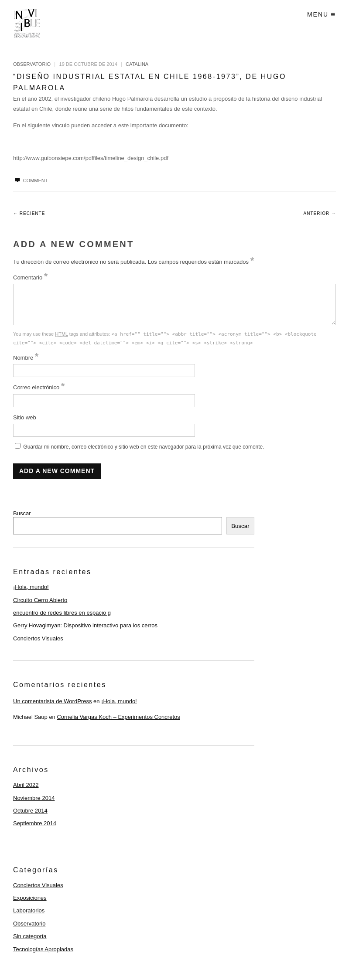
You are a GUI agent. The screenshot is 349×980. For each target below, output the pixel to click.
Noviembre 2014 (34, 798)
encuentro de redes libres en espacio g (62, 613)
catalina (137, 64)
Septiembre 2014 (35, 823)
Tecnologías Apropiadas (43, 949)
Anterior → (320, 213)
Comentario (30, 277)
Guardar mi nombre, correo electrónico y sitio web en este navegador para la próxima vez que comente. (144, 447)
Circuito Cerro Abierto (40, 600)
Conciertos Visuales (38, 638)
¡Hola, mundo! (31, 587)
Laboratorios (29, 910)
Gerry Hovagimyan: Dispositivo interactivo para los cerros (85, 625)
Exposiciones (30, 898)
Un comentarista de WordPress (52, 701)
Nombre (26, 358)
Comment (30, 180)
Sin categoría (30, 936)
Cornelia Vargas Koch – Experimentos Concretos (118, 717)
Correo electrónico (39, 387)
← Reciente (29, 213)
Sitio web (25, 417)
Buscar (22, 513)
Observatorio (32, 64)
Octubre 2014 (30, 811)
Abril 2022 (26, 785)
